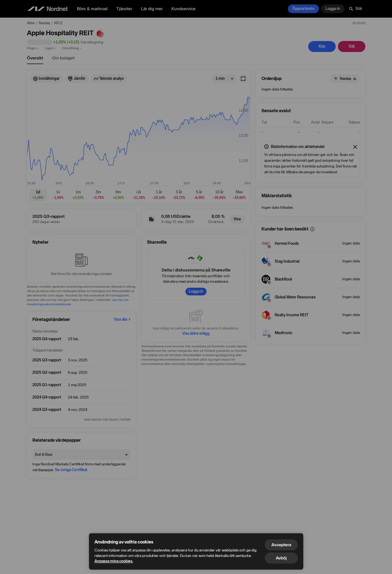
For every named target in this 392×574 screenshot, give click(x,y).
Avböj (281, 558)
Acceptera (281, 545)
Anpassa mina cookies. (114, 561)
